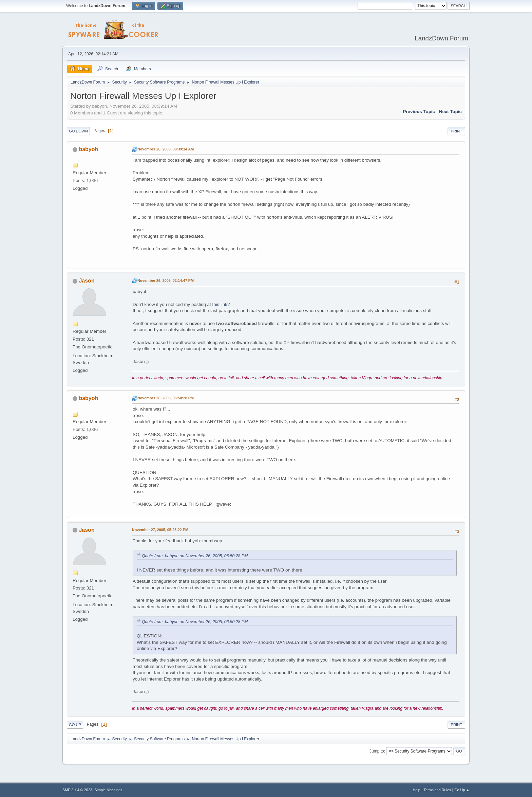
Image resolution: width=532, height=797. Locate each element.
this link (220, 304)
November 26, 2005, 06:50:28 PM (166, 398)
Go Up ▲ (462, 790)
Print (456, 131)
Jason (87, 281)
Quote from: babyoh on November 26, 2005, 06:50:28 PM (195, 556)
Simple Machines (108, 790)
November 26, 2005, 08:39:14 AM (166, 149)
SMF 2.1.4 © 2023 (77, 790)
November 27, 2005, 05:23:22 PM (160, 530)
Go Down (78, 131)
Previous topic (419, 112)
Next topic (450, 112)
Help (417, 790)
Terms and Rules (438, 790)
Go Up (75, 725)
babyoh (88, 149)
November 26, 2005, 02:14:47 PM (166, 280)
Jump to (377, 751)
